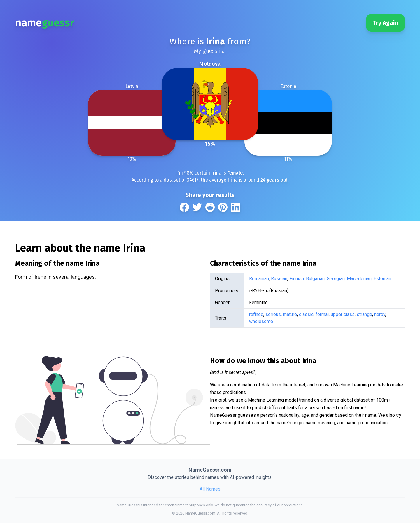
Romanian (259, 279)
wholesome (261, 321)
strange (364, 314)
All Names (210, 489)
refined (256, 314)
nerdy (380, 314)
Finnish (297, 279)
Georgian (336, 279)
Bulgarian (315, 279)
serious (273, 314)
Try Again (385, 23)
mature (290, 314)
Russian (279, 279)
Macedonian (359, 279)
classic (306, 314)
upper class (343, 314)
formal (322, 314)
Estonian (382, 279)
